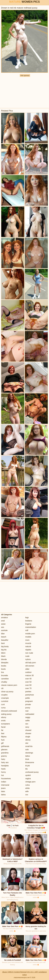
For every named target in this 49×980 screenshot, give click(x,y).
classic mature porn (9, 685)
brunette (5, 675)
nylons (28, 659)
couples (4, 695)
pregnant (29, 701)
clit (2, 688)
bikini (3, 653)
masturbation (31, 627)
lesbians (29, 621)
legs (27, 618)
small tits (29, 746)
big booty (5, 646)
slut (27, 743)
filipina (4, 737)
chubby (4, 682)
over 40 (28, 679)
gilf (2, 743)
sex (27, 724)
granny (4, 756)
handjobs (5, 766)
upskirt (28, 775)
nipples (28, 650)
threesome (30, 762)
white (27, 788)
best (3, 643)
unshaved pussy (32, 772)
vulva (27, 785)
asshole (4, 630)
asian (3, 624)
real (27, 711)
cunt (3, 704)
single (28, 737)
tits (27, 769)
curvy (3, 708)
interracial (5, 785)
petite (28, 698)
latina (3, 795)
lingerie (28, 624)
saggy (28, 717)
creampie (5, 698)
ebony (4, 717)
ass (3, 627)
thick (27, 759)
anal (3, 621)
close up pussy (7, 692)
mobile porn (30, 634)
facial (3, 727)
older (27, 669)
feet (3, 733)
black (3, 656)
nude (27, 656)
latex (3, 791)
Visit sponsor (25, 75)
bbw (3, 634)
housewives (6, 779)
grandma (5, 753)
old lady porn (31, 663)
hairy (3, 759)
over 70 (28, 688)
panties (28, 692)
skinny (28, 740)
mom (27, 640)
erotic (3, 721)
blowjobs (5, 663)
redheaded (30, 714)
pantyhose (30, 695)
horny (3, 772)
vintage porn (30, 782)
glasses (4, 750)
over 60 (28, 685)
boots (3, 669)
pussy (28, 708)
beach (4, 637)
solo (27, 750)
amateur (5, 618)
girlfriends (5, 746)
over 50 (28, 682)
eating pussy (6, 714)
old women (30, 666)
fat (2, 730)
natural (28, 646)
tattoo (28, 756)
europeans (6, 724)
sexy (27, 727)
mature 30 (30, 675)
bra (2, 672)
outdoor (28, 672)
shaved (28, 730)
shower (28, 733)
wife (27, 791)
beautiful (5, 640)
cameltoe (5, 679)
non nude (29, 653)
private (28, 704)
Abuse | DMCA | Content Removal (14, 972)
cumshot (5, 701)
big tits (4, 650)
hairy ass (5, 762)
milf (27, 630)
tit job (28, 766)
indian (4, 782)
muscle (28, 643)
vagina (28, 779)
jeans (3, 788)
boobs (4, 666)
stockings (29, 753)
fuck (3, 740)
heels (3, 769)
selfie (27, 721)
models (28, 637)
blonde (4, 659)
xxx (27, 795)
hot (2, 775)
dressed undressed (9, 711)
